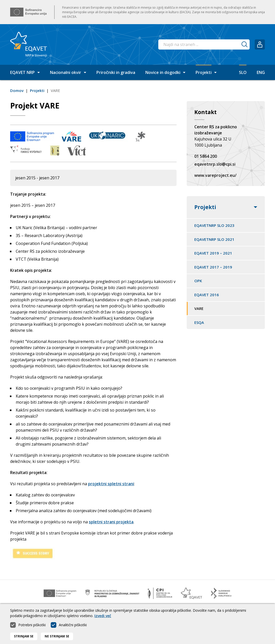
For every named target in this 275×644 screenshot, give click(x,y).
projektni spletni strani (111, 484)
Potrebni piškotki (32, 628)
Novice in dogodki (165, 72)
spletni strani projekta (111, 522)
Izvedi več (103, 619)
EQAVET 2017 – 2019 (213, 267)
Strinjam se (24, 640)
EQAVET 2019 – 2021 (213, 253)
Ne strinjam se (57, 640)
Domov (17, 90)
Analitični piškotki (73, 628)
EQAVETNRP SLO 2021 (214, 239)
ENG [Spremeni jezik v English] (261, 72)
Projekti (206, 72)
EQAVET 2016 (207, 295)
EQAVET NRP (25, 72)
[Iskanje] (245, 44)
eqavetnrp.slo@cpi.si (215, 164)
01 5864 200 (206, 156)
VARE (199, 308)
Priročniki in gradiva (116, 72)
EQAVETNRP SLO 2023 (214, 225)
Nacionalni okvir (68, 72)
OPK (198, 281)
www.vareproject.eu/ (215, 175)
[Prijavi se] (260, 44)
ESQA (199, 322)
